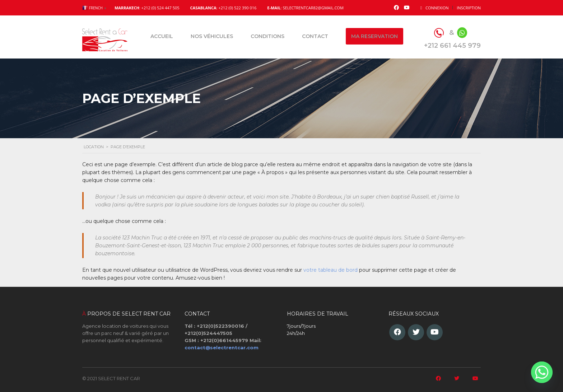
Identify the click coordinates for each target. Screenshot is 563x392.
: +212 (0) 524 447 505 (147, 8)
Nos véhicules (212, 36)
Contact (315, 36)
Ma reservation (374, 36)
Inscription (469, 8)
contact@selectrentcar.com (222, 347)
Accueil (162, 36)
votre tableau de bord (331, 270)
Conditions (267, 36)
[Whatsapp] (542, 372)
